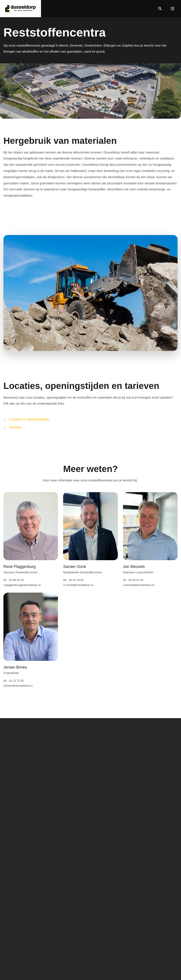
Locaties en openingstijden (29, 419)
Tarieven (15, 427)
